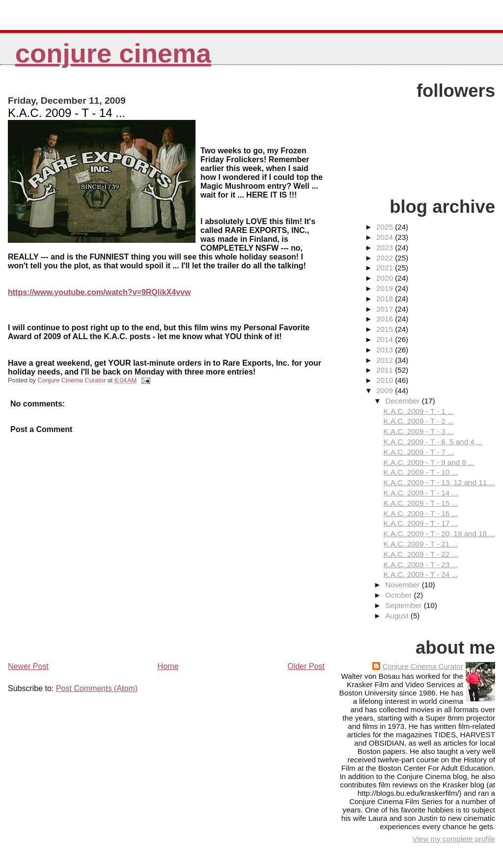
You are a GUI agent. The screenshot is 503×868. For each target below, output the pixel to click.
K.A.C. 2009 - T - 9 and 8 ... (429, 462)
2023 (386, 247)
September (405, 605)
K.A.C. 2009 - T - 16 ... (421, 513)
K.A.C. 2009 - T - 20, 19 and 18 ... (439, 534)
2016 (386, 319)
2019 (386, 288)
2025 (386, 227)
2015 (386, 329)
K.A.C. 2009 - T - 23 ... (421, 564)
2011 (386, 370)
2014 (386, 339)
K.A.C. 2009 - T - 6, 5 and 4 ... (433, 442)
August (398, 616)
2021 (386, 268)
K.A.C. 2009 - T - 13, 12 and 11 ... (439, 482)
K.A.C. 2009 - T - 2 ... (419, 421)
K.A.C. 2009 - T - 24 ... (421, 574)
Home (168, 666)
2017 (386, 309)
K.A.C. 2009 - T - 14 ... (421, 493)
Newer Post (28, 666)
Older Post (306, 666)
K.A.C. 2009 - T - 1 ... (419, 411)
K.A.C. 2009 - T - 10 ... (421, 472)
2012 (386, 360)
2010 (386, 380)
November (403, 585)
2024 (386, 237)
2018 (386, 299)
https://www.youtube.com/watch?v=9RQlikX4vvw (99, 292)
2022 (386, 258)
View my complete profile (454, 839)
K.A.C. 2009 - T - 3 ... (419, 431)
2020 (386, 278)
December (403, 401)
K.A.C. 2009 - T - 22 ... (421, 554)
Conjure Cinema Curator (423, 666)
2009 (386, 391)
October (399, 595)
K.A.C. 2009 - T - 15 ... (421, 503)
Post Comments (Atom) (97, 688)
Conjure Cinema (113, 53)
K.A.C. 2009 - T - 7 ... (419, 452)
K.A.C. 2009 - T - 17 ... (421, 523)
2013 (386, 350)
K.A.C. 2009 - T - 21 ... (421, 544)
